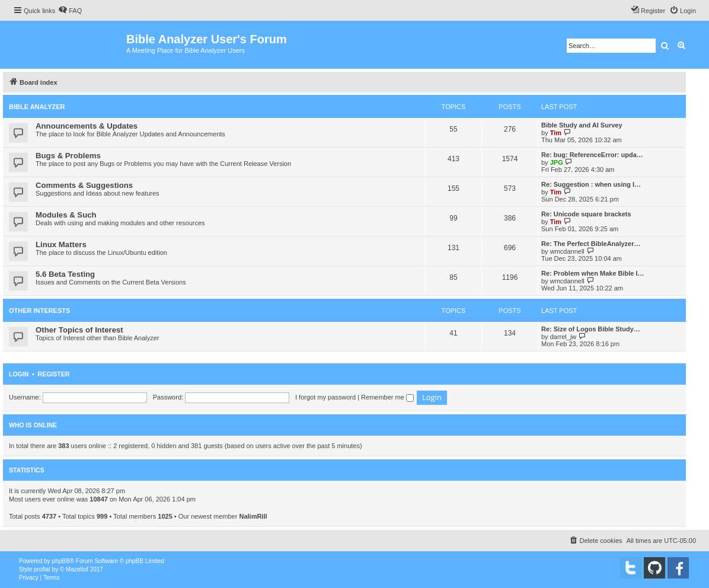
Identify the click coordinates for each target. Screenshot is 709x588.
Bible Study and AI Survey (582, 125)
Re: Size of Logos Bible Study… (591, 329)
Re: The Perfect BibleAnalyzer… (591, 244)
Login (19, 374)
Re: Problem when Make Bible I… (593, 273)
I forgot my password (325, 397)
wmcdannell (567, 251)
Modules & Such (66, 215)
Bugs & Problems (68, 156)
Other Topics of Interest (79, 330)
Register (54, 374)
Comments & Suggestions (84, 185)
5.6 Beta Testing (65, 274)
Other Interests (39, 311)
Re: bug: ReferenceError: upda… (592, 155)
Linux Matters (61, 245)
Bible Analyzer (37, 107)
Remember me (387, 397)
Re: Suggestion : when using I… (591, 184)
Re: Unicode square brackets (586, 214)
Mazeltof (77, 569)
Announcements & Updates (87, 126)
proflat (42, 569)
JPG (557, 162)
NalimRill (253, 516)
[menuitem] (70, 11)
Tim (556, 133)
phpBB (61, 561)
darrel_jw (563, 337)
